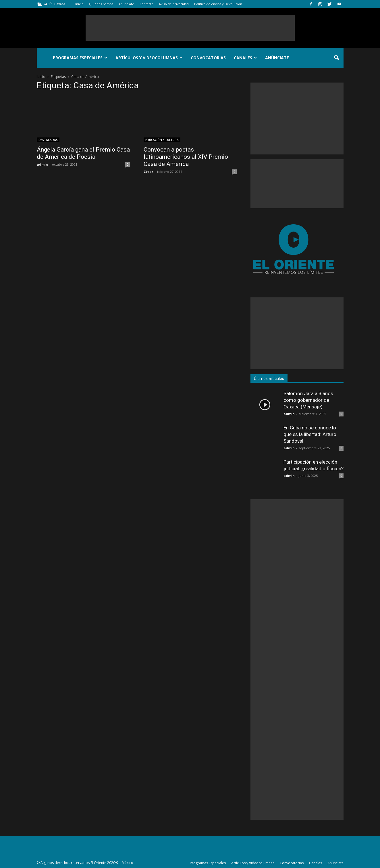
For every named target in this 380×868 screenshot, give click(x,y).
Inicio (79, 4)
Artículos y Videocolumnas (149, 58)
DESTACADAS (48, 140)
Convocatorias (208, 58)
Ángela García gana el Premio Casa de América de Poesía (83, 153)
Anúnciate (126, 4)
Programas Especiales (80, 58)
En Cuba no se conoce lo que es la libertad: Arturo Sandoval (310, 434)
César (148, 172)
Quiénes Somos (101, 4)
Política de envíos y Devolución (218, 4)
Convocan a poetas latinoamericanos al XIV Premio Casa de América (186, 157)
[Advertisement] (190, 28)
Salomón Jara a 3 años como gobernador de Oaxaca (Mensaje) (308, 400)
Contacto (146, 4)
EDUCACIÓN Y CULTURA (162, 140)
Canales (245, 58)
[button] (337, 58)
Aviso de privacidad (174, 4)
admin (42, 164)
